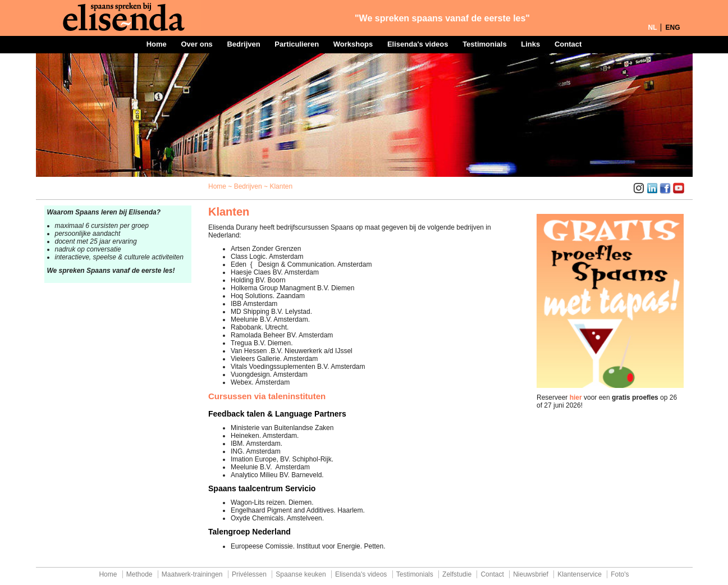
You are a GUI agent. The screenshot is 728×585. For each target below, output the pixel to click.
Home (157, 44)
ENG (672, 28)
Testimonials (485, 44)
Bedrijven (243, 44)
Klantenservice (580, 574)
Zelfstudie (457, 574)
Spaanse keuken (301, 574)
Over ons (196, 44)
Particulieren (297, 44)
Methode (139, 574)
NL (652, 28)
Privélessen (249, 574)
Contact (568, 44)
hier (576, 397)
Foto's (620, 574)
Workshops (353, 44)
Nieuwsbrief (531, 574)
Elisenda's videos (418, 44)
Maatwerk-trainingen (192, 574)
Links (530, 44)
